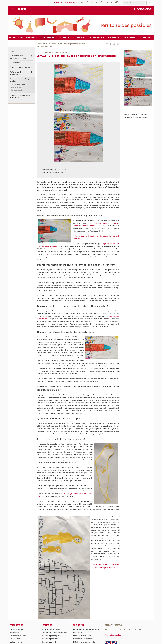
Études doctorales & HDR (20, 67)
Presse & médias (17, 87)
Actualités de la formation (51, 629)
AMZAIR (50, 254)
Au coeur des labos (45, 46)
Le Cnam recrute (16, 642)
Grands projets (15, 639)
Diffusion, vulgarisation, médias (72, 44)
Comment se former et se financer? (54, 633)
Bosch (43, 257)
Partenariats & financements (15, 73)
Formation (47, 625)
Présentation (42, 44)
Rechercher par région (50, 642)
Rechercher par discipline (51, 636)
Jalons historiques (16, 629)
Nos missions (15, 633)
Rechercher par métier (50, 639)
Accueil (13, 51)
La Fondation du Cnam (18, 636)
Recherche (53, 44)
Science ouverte (17, 90)
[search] (134, 3)
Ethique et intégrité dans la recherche (20, 96)
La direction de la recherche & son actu (18, 57)
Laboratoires (15, 63)
